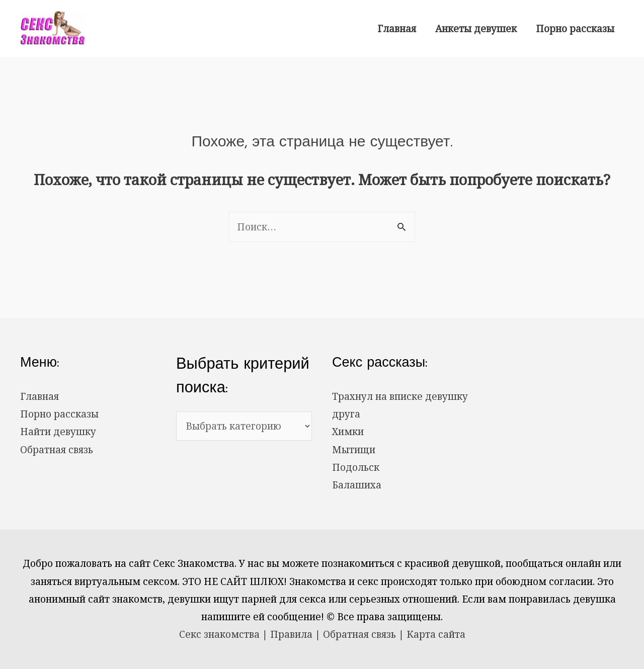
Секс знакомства (219, 634)
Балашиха (357, 485)
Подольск (356, 467)
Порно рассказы (575, 29)
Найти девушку (58, 432)
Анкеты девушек (476, 29)
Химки (348, 432)
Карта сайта (436, 634)
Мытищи (354, 450)
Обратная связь (57, 450)
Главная (397, 29)
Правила (291, 634)
